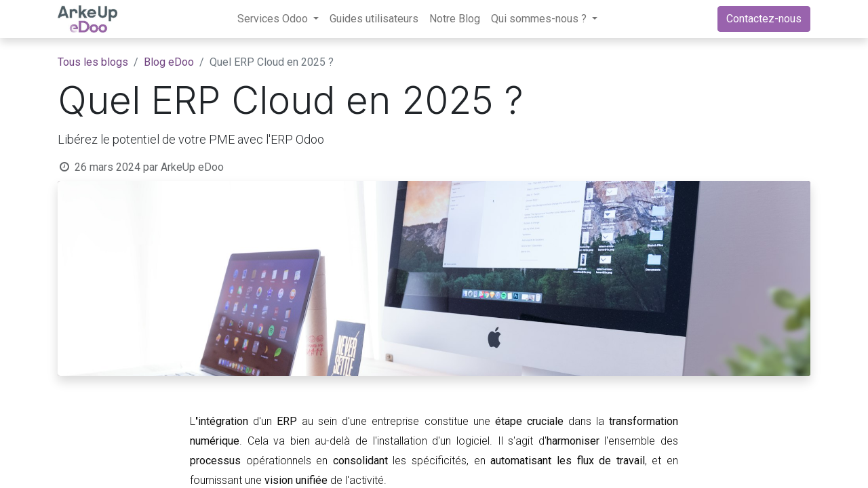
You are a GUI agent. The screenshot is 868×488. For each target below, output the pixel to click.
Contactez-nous (764, 19)
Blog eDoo (169, 62)
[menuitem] (374, 19)
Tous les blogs (93, 62)
